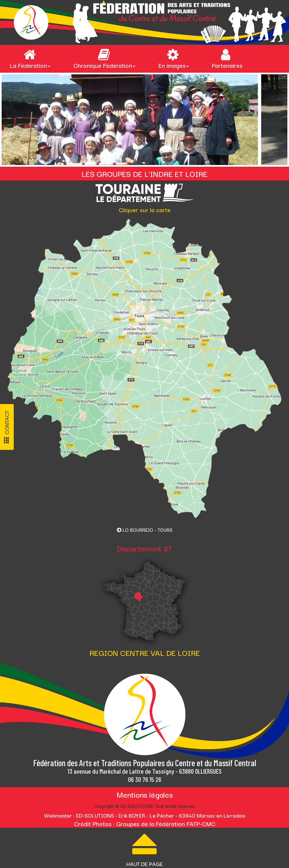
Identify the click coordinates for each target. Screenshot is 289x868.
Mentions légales (145, 794)
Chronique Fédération (104, 59)
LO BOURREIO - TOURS (145, 530)
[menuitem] (32, 59)
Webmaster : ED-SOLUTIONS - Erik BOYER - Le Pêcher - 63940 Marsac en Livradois (145, 815)
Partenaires (227, 59)
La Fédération (30, 59)
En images (174, 59)
